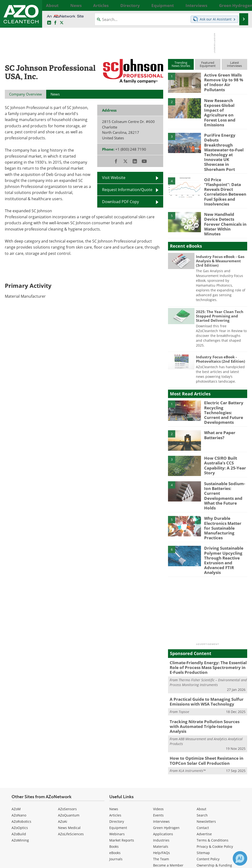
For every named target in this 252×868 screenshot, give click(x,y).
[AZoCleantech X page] (235, 829)
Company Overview (26, 94)
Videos (158, 741)
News (114, 741)
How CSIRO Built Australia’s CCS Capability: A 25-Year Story (223, 426)
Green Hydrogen (166, 760)
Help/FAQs (162, 785)
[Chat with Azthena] (240, 858)
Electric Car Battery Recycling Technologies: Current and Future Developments (226, 375)
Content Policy (208, 791)
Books (114, 779)
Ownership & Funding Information (214, 800)
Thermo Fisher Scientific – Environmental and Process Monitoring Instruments (208, 623)
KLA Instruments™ (192, 703)
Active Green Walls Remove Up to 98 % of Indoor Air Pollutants (224, 79)
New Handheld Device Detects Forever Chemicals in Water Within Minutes (224, 191)
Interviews (161, 754)
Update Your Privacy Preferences (41, 862)
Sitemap (203, 785)
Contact (203, 760)
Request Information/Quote (127, 190)
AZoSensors (67, 741)
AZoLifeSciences (71, 766)
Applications (163, 766)
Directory (117, 754)
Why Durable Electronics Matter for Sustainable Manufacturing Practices (224, 479)
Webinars (117, 766)
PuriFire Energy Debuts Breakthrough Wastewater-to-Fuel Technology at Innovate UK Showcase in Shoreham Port (226, 137)
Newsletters (206, 754)
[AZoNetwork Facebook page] (55, 23)
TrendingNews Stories (181, 64)
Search (202, 748)
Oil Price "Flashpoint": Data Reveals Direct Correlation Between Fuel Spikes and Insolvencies (224, 166)
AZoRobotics (21, 754)
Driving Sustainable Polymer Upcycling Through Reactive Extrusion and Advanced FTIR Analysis (225, 506)
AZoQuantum (69, 748)
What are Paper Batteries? (218, 396)
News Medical (69, 760)
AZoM (16, 741)
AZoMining (20, 773)
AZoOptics (20, 760)
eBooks (115, 785)
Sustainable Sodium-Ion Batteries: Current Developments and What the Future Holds (225, 451)
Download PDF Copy (120, 202)
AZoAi (63, 754)
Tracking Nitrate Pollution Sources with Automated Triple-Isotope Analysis (206, 663)
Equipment (118, 760)
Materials (161, 779)
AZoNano (19, 748)
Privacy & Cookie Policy (215, 779)
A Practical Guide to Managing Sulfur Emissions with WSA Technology (203, 642)
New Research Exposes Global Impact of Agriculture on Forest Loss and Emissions (225, 107)
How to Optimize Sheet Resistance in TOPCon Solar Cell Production (203, 694)
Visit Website (114, 178)
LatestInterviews (234, 64)
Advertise (204, 766)
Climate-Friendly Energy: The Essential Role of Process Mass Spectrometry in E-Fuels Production (206, 609)
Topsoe (184, 651)
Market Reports (122, 773)
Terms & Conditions (213, 773)
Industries (161, 773)
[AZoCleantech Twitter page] (62, 23)
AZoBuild (19, 766)
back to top (228, 816)
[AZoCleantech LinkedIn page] (49, 23)
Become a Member (168, 798)
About (201, 741)
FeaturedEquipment (208, 64)
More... (242, 5)
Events (158, 748)
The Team (161, 791)
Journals (116, 791)
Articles (115, 748)
